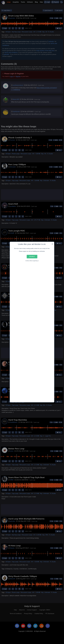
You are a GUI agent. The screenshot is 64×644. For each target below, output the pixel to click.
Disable (32, 257)
